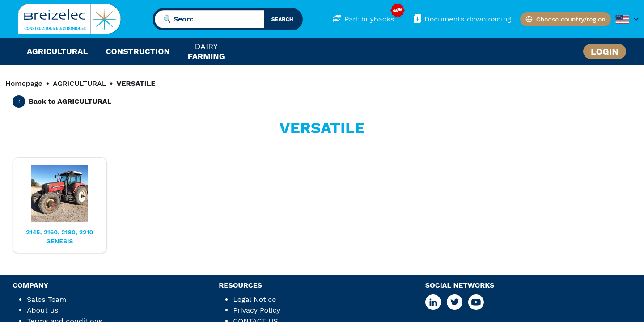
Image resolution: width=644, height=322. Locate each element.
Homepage (24, 83)
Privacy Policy (256, 310)
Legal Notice (254, 299)
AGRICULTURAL (79, 83)
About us (43, 310)
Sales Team (47, 299)
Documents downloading (462, 19)
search (282, 19)
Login (605, 51)
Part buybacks (363, 19)
